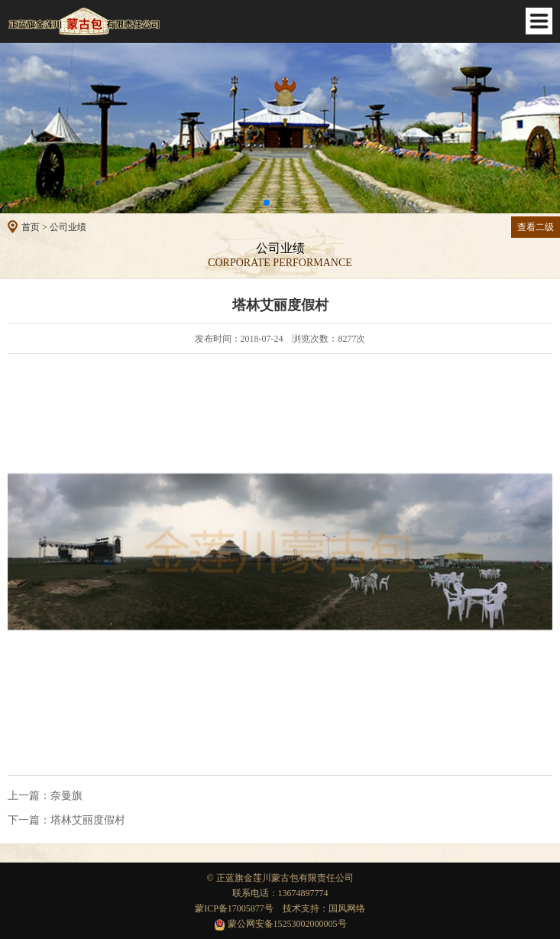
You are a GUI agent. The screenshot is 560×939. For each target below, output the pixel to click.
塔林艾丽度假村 (66, 820)
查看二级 (536, 227)
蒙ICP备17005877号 (234, 908)
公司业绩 (68, 227)
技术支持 (301, 908)
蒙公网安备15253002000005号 (280, 924)
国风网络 (347, 908)
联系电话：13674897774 (280, 893)
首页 (31, 227)
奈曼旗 (45, 796)
